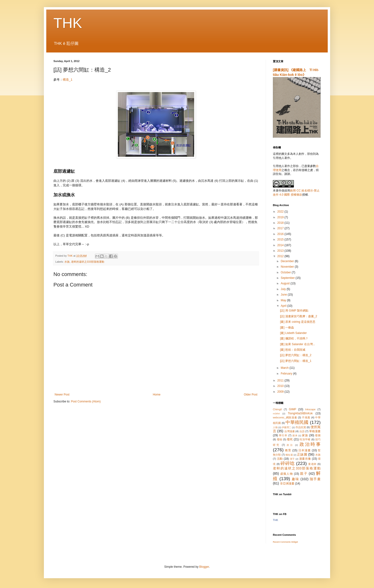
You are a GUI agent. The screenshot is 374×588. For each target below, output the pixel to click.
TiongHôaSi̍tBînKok (300, 413)
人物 (275, 427)
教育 (288, 450)
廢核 (280, 439)
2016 (281, 234)
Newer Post (62, 395)
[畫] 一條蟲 (287, 328)
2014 (281, 245)
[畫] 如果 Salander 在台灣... (298, 344)
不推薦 (306, 417)
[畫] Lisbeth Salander (293, 333)
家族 (305, 435)
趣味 (295, 479)
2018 (281, 223)
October (286, 272)
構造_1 (68, 80)
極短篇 (289, 455)
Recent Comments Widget (285, 542)
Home (157, 395)
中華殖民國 (297, 422)
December (288, 261)
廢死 (290, 439)
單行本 (283, 435)
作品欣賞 (301, 427)
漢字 (292, 459)
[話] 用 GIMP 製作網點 (294, 311)
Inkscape (310, 409)
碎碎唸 (288, 463)
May (284, 300)
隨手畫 (315, 479)
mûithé (276, 414)
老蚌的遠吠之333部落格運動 (88, 262)
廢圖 (318, 435)
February (287, 374)
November (288, 267)
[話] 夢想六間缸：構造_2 (296, 355)
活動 (280, 459)
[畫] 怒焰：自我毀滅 (293, 350)
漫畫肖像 (305, 459)
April (284, 306)
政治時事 (310, 444)
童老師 (312, 464)
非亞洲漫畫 (287, 484)
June (284, 295)
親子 (304, 474)
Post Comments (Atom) (86, 401)
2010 (281, 386)
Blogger (204, 567)
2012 (281, 256)
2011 (281, 380)
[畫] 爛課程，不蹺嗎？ (294, 338)
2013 (281, 251)
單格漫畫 (315, 431)
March (285, 368)
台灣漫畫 (290, 431)
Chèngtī (277, 409)
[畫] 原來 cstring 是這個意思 (298, 322)
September (288, 278)
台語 (302, 431)
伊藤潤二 (286, 427)
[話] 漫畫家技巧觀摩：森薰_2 (299, 316)
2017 (281, 228)
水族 (67, 262)
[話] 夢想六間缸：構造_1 (296, 361)
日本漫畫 (305, 450)
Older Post (251, 395)
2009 (281, 392)
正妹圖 (302, 454)
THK (68, 23)
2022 (281, 212)
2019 (281, 217)
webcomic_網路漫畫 (285, 417)
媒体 (295, 435)
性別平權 (305, 439)
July (284, 289)
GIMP (293, 409)
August (286, 283)
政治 (290, 445)
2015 (281, 239)
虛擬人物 (287, 474)
